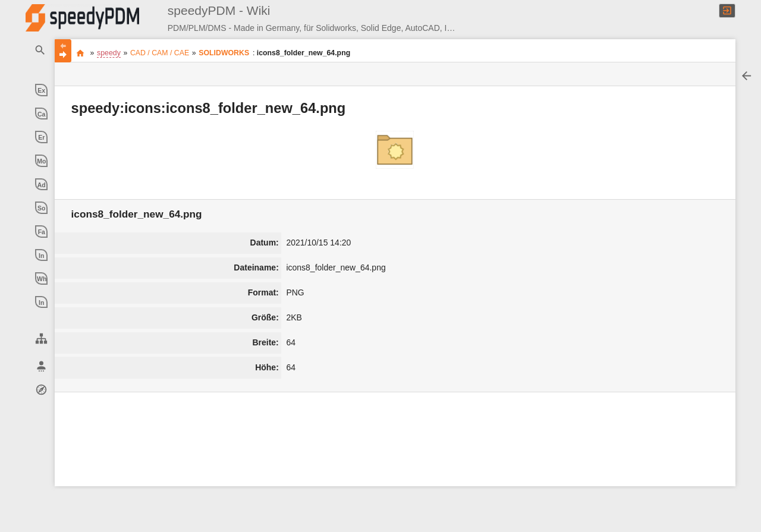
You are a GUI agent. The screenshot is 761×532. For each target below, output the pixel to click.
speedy (109, 53)
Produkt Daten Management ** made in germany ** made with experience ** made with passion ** (81, 53)
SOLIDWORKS (224, 53)
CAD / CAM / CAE (160, 53)
